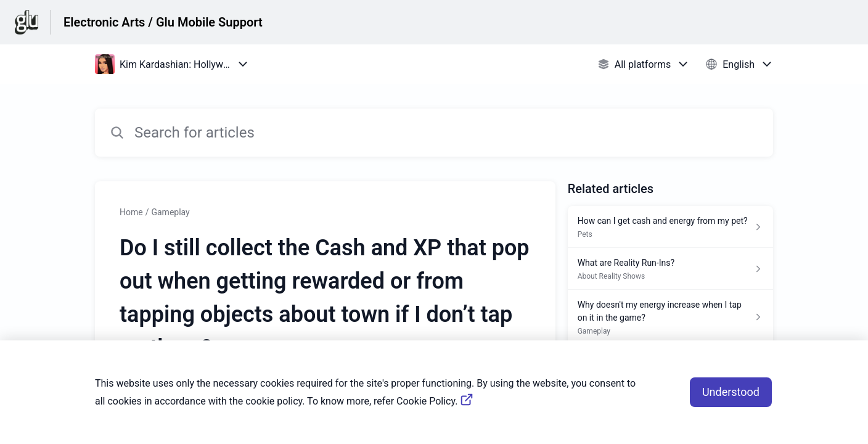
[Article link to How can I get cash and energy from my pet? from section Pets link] (670, 227)
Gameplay (170, 212)
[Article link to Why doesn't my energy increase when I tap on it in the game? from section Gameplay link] (670, 317)
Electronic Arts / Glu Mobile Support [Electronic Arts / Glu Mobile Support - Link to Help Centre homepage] (163, 22)
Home (131, 212)
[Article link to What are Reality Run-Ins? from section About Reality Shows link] (670, 269)
